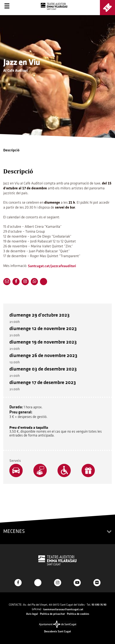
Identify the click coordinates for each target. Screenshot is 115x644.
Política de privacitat (52, 614)
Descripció (11, 150)
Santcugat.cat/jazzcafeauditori (52, 266)
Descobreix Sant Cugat (57, 631)
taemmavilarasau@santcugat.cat (63, 609)
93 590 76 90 (99, 605)
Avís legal (32, 614)
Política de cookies (78, 614)
